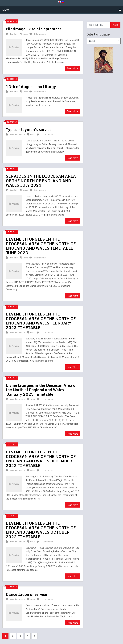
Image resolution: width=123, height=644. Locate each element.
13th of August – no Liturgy (31, 87)
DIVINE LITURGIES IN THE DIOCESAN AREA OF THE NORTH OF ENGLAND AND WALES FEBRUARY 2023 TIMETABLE (41, 321)
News (25, 34)
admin (15, 34)
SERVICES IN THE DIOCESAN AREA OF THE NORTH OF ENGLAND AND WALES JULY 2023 (41, 181)
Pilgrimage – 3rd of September (33, 29)
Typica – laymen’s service (29, 129)
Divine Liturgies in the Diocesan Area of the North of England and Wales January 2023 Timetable (41, 390)
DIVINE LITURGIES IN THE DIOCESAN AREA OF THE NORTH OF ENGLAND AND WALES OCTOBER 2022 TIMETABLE (41, 530)
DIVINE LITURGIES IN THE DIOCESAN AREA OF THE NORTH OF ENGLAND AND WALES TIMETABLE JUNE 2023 (41, 246)
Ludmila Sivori (19, 135)
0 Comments (40, 34)
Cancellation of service (26, 594)
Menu (6, 10)
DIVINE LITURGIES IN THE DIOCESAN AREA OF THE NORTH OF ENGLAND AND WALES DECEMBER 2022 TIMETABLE (41, 459)
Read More (72, 68)
